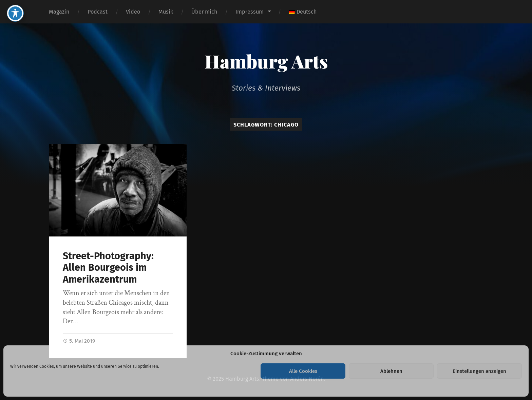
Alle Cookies (303, 371)
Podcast (98, 12)
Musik (166, 12)
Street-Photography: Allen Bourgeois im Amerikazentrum (108, 268)
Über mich (204, 12)
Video (133, 12)
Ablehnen (391, 371)
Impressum (250, 12)
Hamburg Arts (266, 61)
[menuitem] (303, 12)
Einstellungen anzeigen (479, 371)
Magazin (59, 12)
